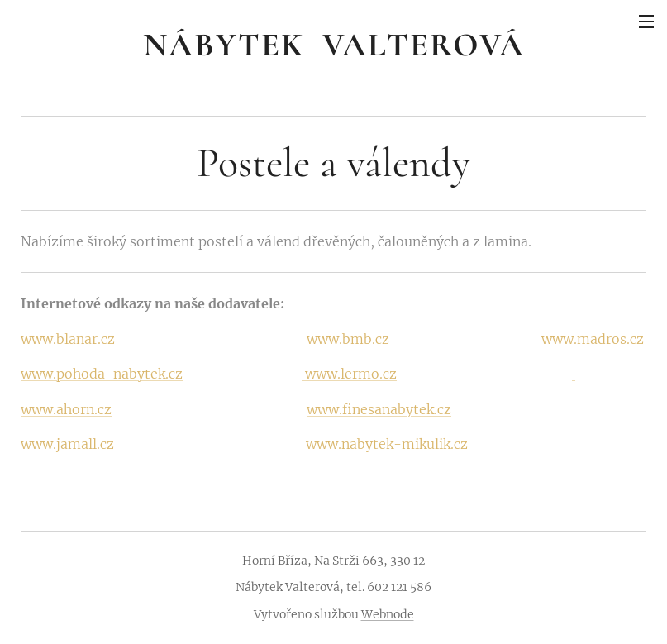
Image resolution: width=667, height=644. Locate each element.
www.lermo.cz (349, 374)
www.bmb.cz (348, 339)
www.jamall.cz (67, 444)
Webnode (388, 614)
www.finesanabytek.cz (379, 409)
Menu (646, 21)
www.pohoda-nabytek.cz (102, 374)
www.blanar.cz (68, 339)
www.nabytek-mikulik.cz (387, 444)
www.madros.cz (593, 339)
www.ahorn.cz (66, 409)
